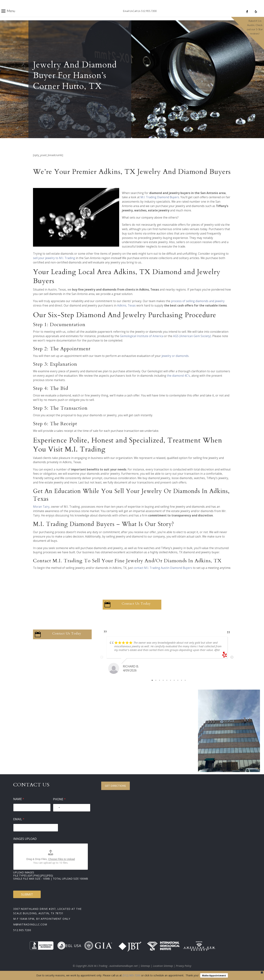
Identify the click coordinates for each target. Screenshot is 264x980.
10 (185, 680)
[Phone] (72, 808)
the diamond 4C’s (178, 376)
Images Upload (25, 839)
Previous (102, 657)
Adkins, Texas (126, 306)
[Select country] (57, 808)
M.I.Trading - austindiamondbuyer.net (116, 966)
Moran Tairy (41, 507)
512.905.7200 (22, 930)
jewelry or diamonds (175, 356)
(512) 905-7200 (131, 975)
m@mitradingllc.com (30, 924)
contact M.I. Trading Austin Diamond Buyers (163, 568)
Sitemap (145, 966)
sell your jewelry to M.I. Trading (54, 258)
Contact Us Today (136, 604)
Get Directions (115, 786)
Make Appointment (214, 975)
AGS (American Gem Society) (192, 336)
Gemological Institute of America (142, 336)
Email (19, 819)
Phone (59, 799)
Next (232, 657)
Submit (27, 894)
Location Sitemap (163, 966)
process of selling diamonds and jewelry (198, 301)
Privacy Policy (184, 966)
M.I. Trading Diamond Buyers (160, 197)
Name (19, 799)
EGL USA (69, 946)
